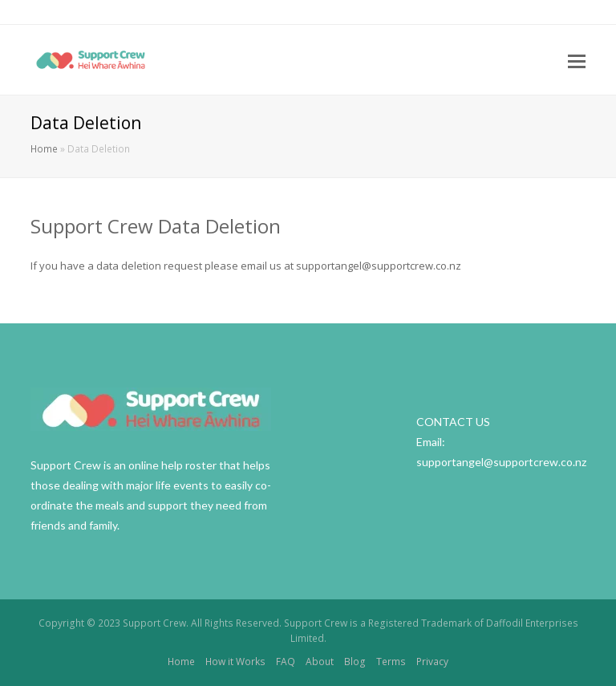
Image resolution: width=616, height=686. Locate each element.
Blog (355, 662)
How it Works (235, 662)
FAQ (286, 662)
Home (44, 148)
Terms (391, 662)
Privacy (432, 662)
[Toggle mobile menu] (577, 60)
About (320, 662)
